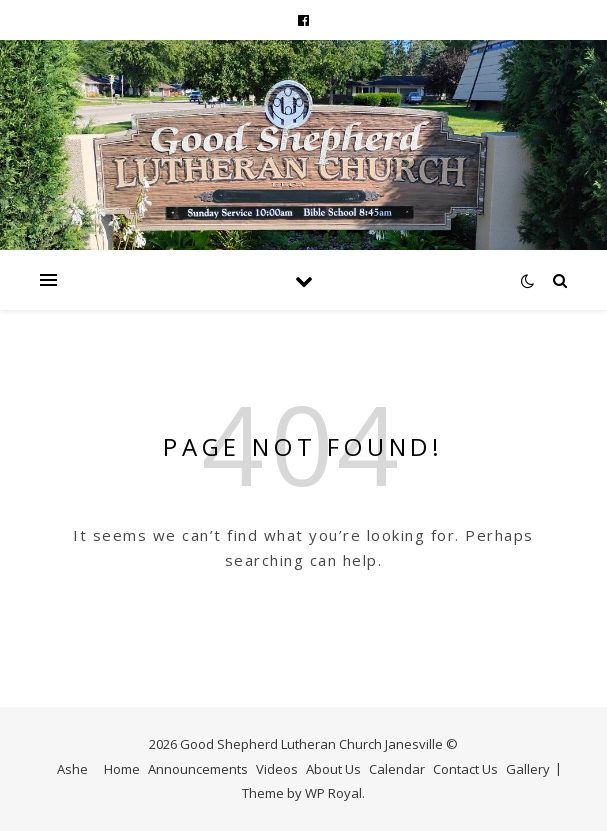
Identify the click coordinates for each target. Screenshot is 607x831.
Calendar (397, 769)
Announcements (198, 769)
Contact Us (465, 769)
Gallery (528, 769)
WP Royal (333, 793)
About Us (333, 769)
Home (122, 769)
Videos (277, 769)
